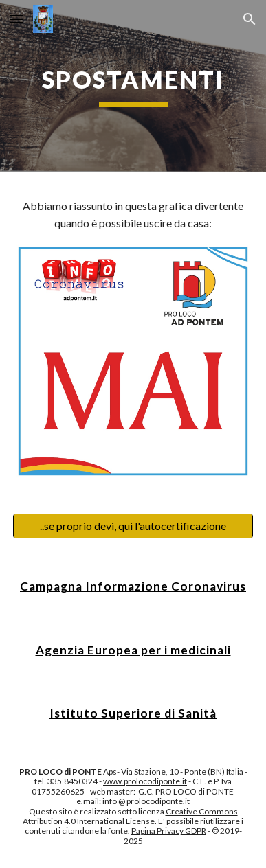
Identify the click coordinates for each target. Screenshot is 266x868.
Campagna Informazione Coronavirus (133, 586)
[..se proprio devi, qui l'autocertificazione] (133, 526)
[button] (16, 19)
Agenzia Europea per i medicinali (133, 650)
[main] (133, 86)
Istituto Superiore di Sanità (133, 713)
